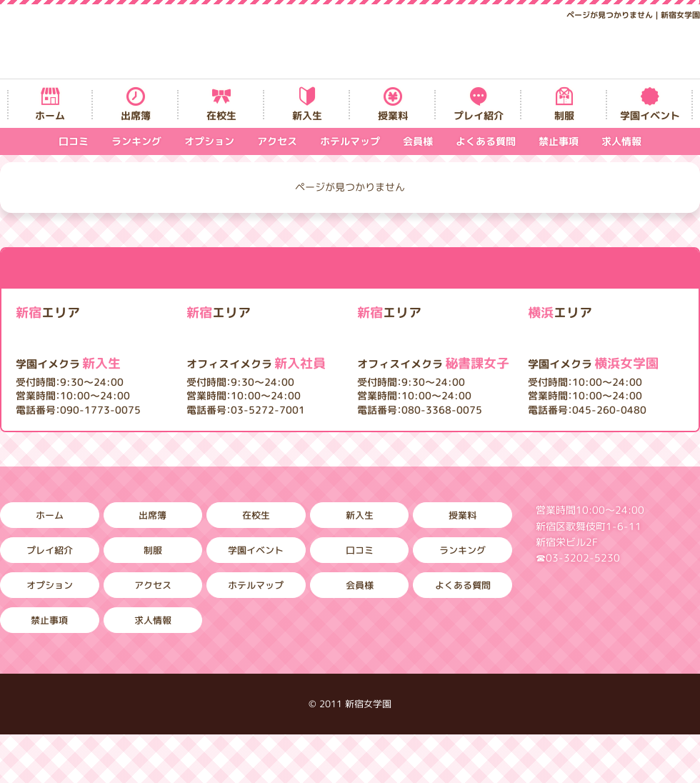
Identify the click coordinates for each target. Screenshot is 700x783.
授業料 (393, 115)
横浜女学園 (593, 363)
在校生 (221, 115)
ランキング (136, 141)
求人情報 (621, 141)
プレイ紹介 (479, 115)
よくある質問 (486, 141)
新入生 (307, 115)
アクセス (277, 141)
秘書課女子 (433, 363)
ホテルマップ (350, 141)
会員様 (418, 141)
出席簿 (136, 115)
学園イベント (650, 115)
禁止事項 (559, 141)
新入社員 (256, 363)
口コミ (74, 141)
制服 (564, 115)
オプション (209, 141)
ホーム (50, 115)
